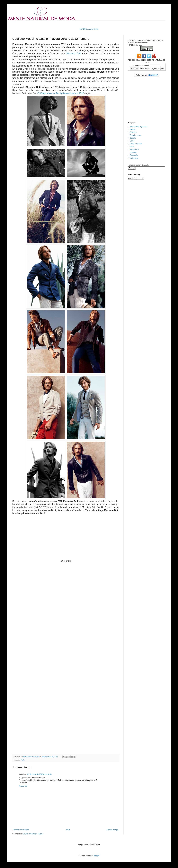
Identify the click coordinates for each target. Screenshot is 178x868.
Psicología (134, 155)
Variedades (134, 158)
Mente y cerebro (136, 144)
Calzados (133, 132)
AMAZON (83, 29)
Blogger (97, 856)
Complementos (135, 135)
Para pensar (134, 149)
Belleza (133, 129)
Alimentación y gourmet (139, 127)
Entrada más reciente (21, 830)
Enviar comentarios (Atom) (33, 834)
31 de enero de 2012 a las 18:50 (39, 774)
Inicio (68, 830)
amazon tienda (93, 29)
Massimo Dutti (74, 53)
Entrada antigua (113, 830)
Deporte (133, 138)
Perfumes (133, 152)
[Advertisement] (64, 24)
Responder (23, 786)
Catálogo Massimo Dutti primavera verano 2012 (61, 93)
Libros (132, 141)
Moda (23, 760)
